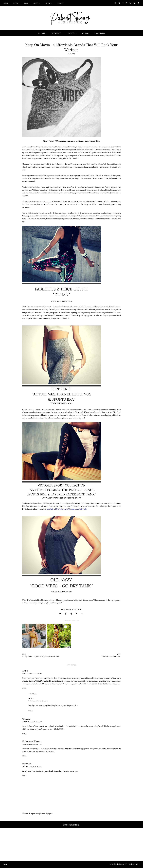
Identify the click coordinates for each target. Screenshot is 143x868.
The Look (71, 33)
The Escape (56, 33)
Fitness (75, 609)
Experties (27, 764)
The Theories (100, 33)
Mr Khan (26, 719)
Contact (60, 3)
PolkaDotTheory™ (121, 864)
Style (80, 609)
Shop (36, 3)
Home (6, 3)
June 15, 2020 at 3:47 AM (32, 744)
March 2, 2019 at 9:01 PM (32, 722)
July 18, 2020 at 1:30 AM (32, 766)
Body (63, 609)
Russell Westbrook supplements (110, 726)
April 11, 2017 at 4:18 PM (38, 701)
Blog (26, 3)
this (31, 749)
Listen (47, 3)
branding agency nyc (70, 771)
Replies (33, 694)
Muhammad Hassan (32, 741)
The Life (85, 33)
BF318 (25, 671)
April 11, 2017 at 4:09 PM (32, 674)
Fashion (69, 609)
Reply (24, 688)
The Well (41, 33)
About (16, 3)
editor (31, 698)
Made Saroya (134, 864)
